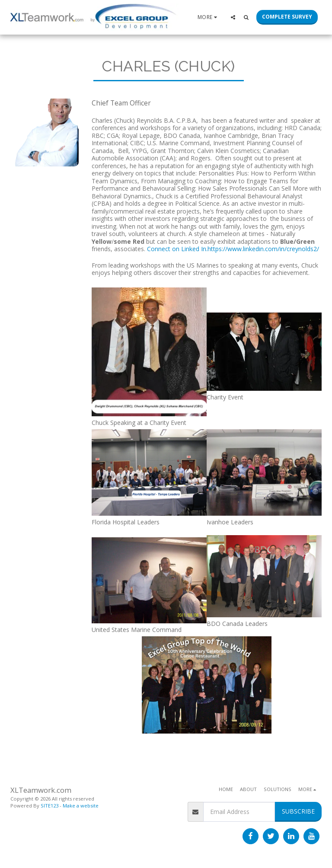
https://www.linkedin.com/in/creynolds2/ (263, 249)
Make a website (81, 806)
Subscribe (298, 811)
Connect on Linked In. (177, 249)
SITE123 (49, 806)
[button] (233, 17)
